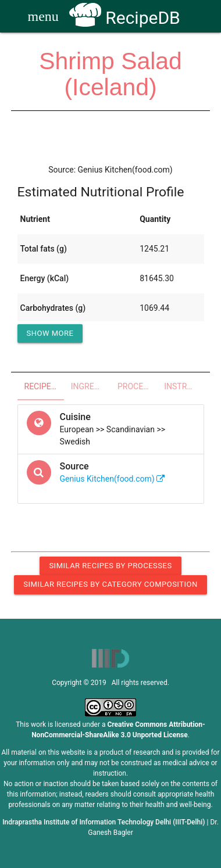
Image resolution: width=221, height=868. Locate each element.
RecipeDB (125, 18)
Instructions (184, 386)
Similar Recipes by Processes (110, 566)
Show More (50, 333)
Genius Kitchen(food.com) (113, 479)
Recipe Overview (44, 386)
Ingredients (91, 386)
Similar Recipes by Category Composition (110, 584)
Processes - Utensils (137, 386)
